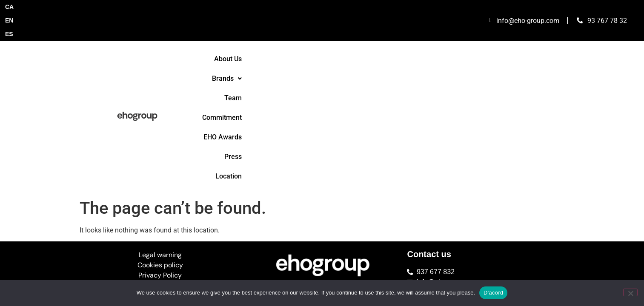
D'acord (493, 293)
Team (339, 35)
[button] (301, 36)
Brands (301, 35)
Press (478, 35)
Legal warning (160, 114)
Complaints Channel (160, 145)
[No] (630, 292)
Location (514, 35)
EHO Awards (435, 35)
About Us (258, 35)
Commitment (382, 35)
